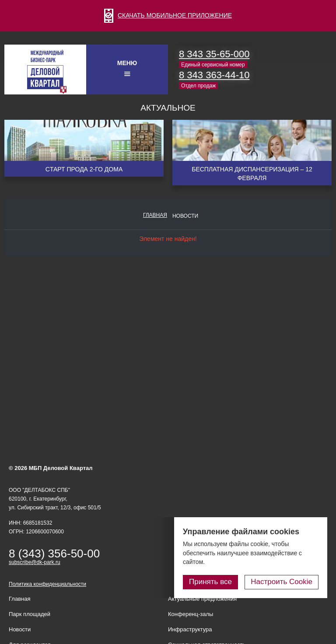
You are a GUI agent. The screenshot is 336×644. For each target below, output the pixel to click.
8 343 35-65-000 (214, 54)
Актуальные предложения (202, 599)
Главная (155, 215)
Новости (185, 216)
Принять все (210, 582)
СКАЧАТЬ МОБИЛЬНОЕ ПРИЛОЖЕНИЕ (168, 15)
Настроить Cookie (282, 582)
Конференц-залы (191, 614)
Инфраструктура (190, 629)
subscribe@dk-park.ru (35, 562)
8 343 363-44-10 (214, 75)
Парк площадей (30, 614)
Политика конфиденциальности (47, 584)
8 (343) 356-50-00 (54, 553)
